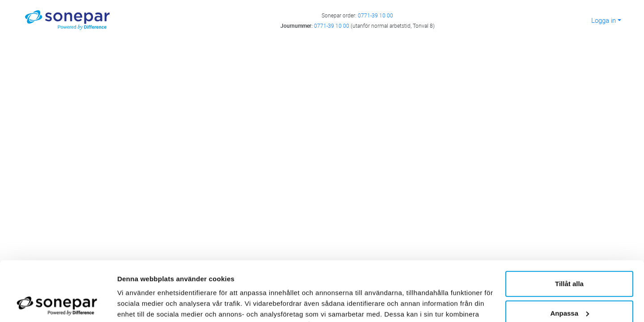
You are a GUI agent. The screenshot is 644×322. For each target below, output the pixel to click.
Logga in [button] (604, 20)
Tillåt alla (569, 228)
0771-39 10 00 (375, 15)
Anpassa (570, 257)
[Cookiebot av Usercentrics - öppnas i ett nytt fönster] (58, 305)
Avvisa (569, 286)
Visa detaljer (137, 304)
